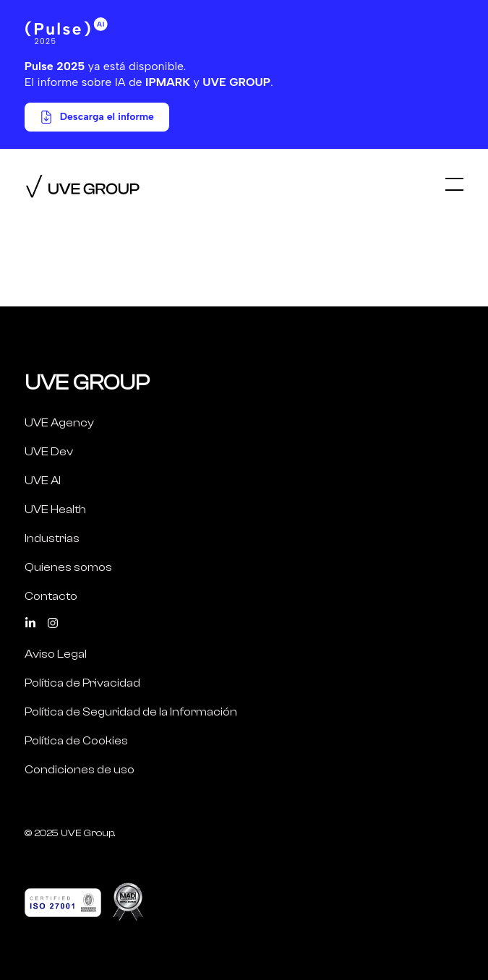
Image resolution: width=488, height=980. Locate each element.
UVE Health (55, 510)
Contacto (51, 596)
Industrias (52, 538)
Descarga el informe (97, 117)
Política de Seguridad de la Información (131, 712)
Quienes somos (68, 567)
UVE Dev (49, 452)
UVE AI (43, 481)
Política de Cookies (76, 741)
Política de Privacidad (82, 683)
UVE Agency (59, 423)
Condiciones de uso (80, 770)
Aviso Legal (56, 654)
